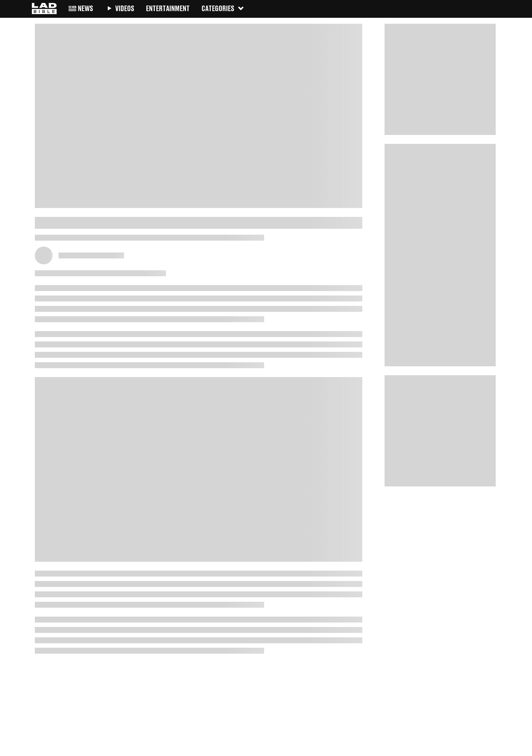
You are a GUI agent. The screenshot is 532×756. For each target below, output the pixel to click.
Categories (223, 8)
